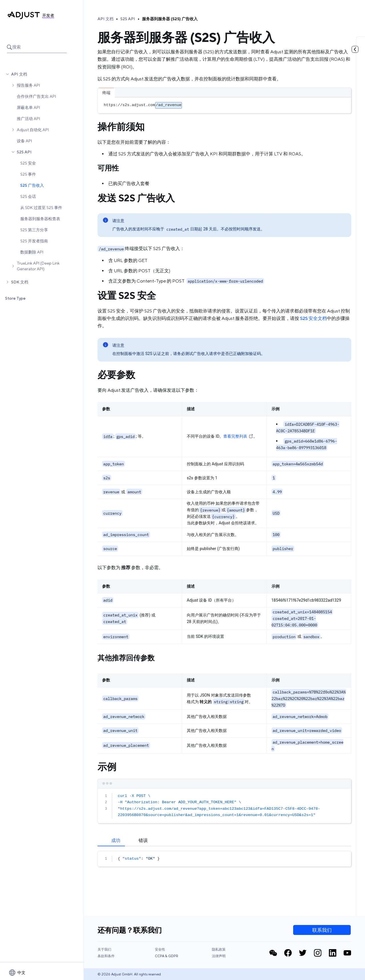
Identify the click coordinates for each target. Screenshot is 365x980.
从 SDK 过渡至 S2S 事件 (41, 208)
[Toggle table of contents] (355, 49)
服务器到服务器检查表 (40, 219)
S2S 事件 (28, 174)
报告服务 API (28, 85)
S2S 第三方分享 (34, 230)
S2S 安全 (28, 163)
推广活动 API (28, 119)
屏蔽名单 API (28, 107)
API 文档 (19, 74)
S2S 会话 (28, 196)
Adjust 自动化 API (33, 130)
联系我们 (322, 930)
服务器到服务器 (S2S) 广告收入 (170, 19)
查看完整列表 (238, 436)
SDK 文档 (20, 282)
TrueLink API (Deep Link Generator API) (38, 266)
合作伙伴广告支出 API (36, 96)
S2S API (24, 152)
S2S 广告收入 (32, 185)
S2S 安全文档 (313, 318)
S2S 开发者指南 (34, 241)
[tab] (111, 840)
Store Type (15, 298)
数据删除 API (32, 252)
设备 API (24, 141)
